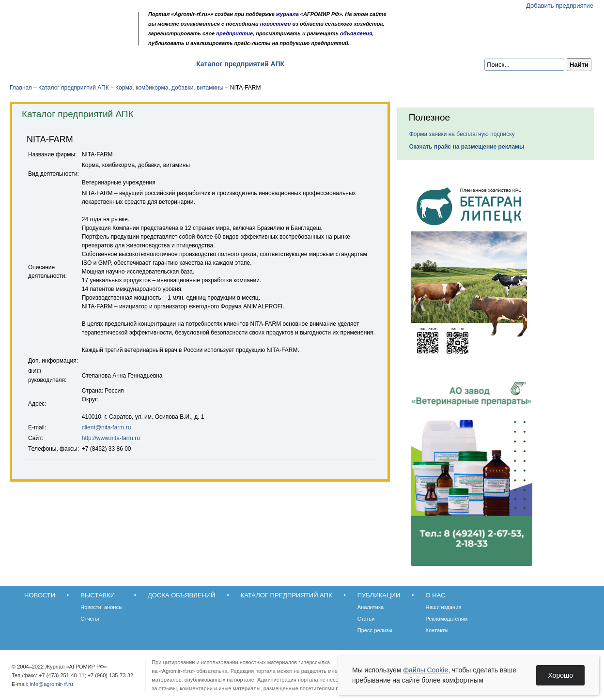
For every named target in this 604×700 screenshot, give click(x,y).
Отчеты (90, 619)
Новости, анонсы (101, 607)
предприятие (234, 33)
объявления (356, 33)
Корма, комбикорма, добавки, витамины (169, 88)
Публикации (322, 64)
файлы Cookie (426, 670)
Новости (35, 64)
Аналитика (371, 607)
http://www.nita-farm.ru (111, 438)
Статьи (366, 619)
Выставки (83, 64)
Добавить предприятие (560, 6)
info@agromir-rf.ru (51, 684)
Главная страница (54, 40)
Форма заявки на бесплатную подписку (462, 134)
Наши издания (444, 607)
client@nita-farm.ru (107, 427)
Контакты (437, 630)
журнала (287, 14)
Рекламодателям (447, 619)
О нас (368, 64)
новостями (276, 24)
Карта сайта (81, 40)
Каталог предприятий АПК (240, 64)
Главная (21, 88)
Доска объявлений (147, 64)
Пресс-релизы (375, 630)
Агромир (72, 23)
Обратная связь (68, 40)
